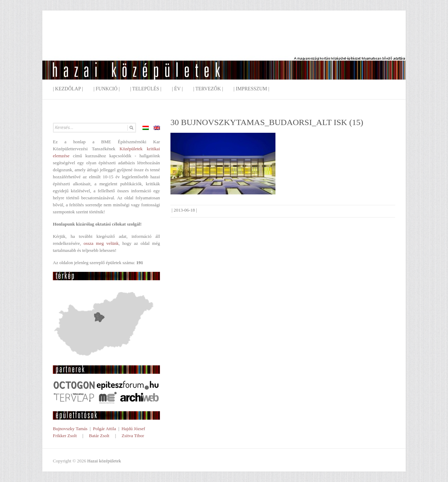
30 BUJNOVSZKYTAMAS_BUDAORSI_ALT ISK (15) (267, 122)
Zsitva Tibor (133, 436)
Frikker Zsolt (65, 436)
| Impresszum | (251, 89)
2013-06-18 (184, 210)
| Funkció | (107, 89)
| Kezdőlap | (68, 89)
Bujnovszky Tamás (70, 429)
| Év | (177, 89)
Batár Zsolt (99, 436)
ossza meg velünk (101, 243)
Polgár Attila (104, 429)
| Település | (146, 89)
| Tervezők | (208, 89)
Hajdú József (133, 429)
